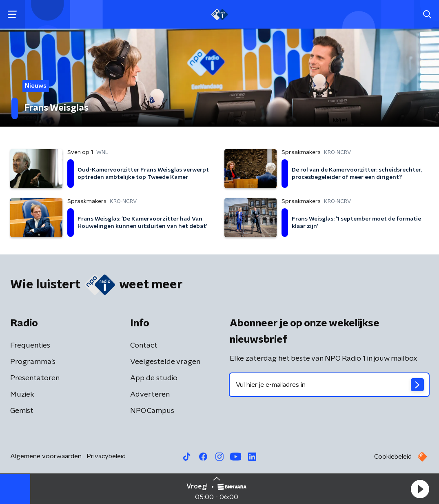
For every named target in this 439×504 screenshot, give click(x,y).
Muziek (22, 395)
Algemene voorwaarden (46, 456)
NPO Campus (152, 411)
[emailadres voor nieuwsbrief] (329, 385)
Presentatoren (35, 378)
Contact (144, 346)
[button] (420, 489)
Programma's (33, 362)
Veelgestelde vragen (165, 362)
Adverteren (150, 395)
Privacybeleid (106, 456)
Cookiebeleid (393, 457)
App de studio (154, 378)
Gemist (22, 411)
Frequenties (30, 346)
